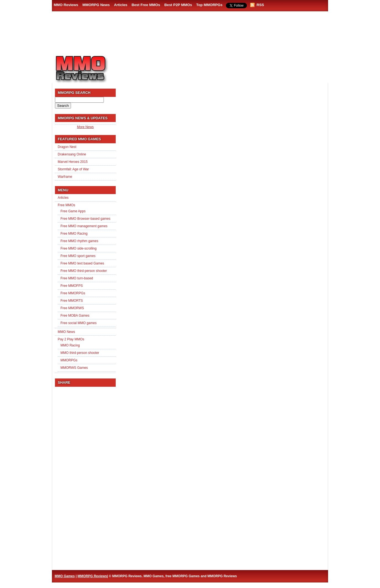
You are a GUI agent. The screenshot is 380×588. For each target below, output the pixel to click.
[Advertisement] (222, 67)
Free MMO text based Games (82, 263)
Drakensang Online (72, 154)
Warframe (65, 177)
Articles (121, 5)
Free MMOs (66, 205)
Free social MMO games (79, 323)
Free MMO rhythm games (79, 241)
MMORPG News (96, 5)
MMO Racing (70, 345)
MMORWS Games (74, 368)
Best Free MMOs (146, 5)
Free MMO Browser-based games (85, 219)
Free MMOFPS (72, 286)
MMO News (66, 332)
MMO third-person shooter (80, 353)
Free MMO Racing (74, 234)
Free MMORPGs (73, 293)
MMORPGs (69, 360)
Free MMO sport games (78, 256)
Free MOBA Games (75, 316)
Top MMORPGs (209, 5)
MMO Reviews (66, 5)
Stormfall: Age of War (73, 169)
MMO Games (65, 576)
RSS (260, 5)
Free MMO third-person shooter (84, 271)
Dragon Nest (67, 147)
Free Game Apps (73, 211)
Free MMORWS (72, 308)
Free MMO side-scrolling (79, 248)
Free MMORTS (72, 301)
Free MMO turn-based (77, 278)
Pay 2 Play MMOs (71, 339)
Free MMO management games (84, 226)
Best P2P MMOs (178, 5)
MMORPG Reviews (89, 69)
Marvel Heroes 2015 (73, 162)
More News (85, 127)
